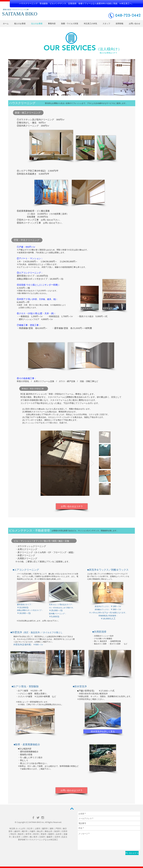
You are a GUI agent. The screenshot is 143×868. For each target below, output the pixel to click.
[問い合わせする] (132, 853)
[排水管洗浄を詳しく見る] (103, 731)
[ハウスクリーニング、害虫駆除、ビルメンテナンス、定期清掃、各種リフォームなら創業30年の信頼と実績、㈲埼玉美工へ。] (76, 4)
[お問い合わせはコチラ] (72, 506)
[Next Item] (92, 463)
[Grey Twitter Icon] (38, 818)
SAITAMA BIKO (35, 822)
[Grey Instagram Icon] (43, 818)
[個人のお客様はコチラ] (108, 53)
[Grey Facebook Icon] (33, 818)
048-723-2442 (128, 15)
